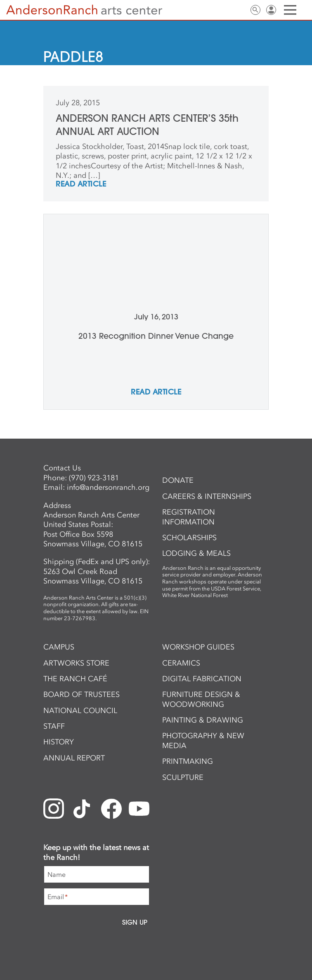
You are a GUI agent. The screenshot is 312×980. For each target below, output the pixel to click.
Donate (178, 480)
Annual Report (74, 758)
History (59, 742)
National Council (80, 711)
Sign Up (135, 922)
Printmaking (188, 761)
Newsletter (224, 10)
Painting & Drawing (203, 720)
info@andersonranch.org (108, 487)
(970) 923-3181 (94, 478)
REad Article (81, 184)
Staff (54, 726)
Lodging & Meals (196, 553)
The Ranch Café (75, 679)
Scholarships (189, 538)
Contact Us (240, 10)
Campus (59, 647)
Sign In (271, 10)
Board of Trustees (82, 694)
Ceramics (181, 663)
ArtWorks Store (76, 663)
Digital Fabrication (202, 679)
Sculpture (183, 777)
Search (255, 10)
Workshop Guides (198, 647)
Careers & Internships (207, 496)
